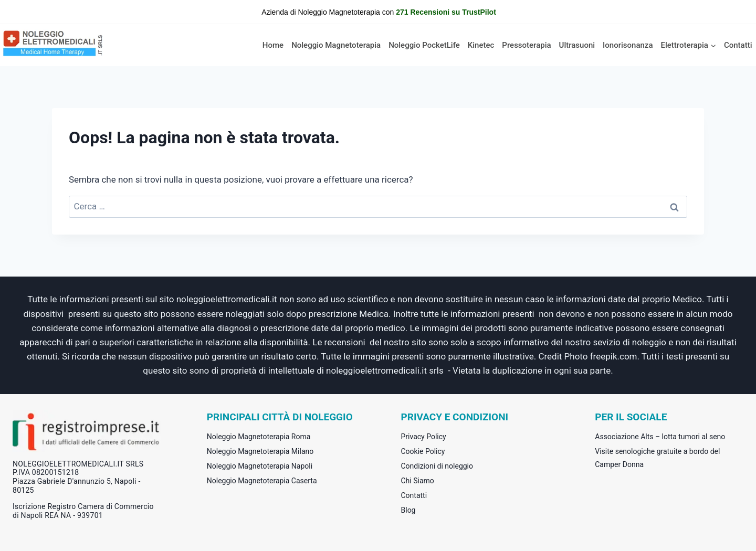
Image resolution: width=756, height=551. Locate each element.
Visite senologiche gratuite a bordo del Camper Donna (657, 458)
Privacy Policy (424, 437)
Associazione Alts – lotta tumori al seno (660, 437)
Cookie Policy (423, 451)
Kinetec (481, 45)
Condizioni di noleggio (437, 466)
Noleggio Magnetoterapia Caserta (262, 481)
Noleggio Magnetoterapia (336, 45)
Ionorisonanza (628, 45)
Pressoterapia (526, 45)
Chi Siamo (418, 481)
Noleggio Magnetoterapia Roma (259, 437)
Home (273, 45)
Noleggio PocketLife (424, 45)
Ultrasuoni (577, 45)
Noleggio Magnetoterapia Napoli (260, 466)
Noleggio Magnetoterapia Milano (260, 451)
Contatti (738, 45)
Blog (408, 510)
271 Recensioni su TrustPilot (446, 12)
